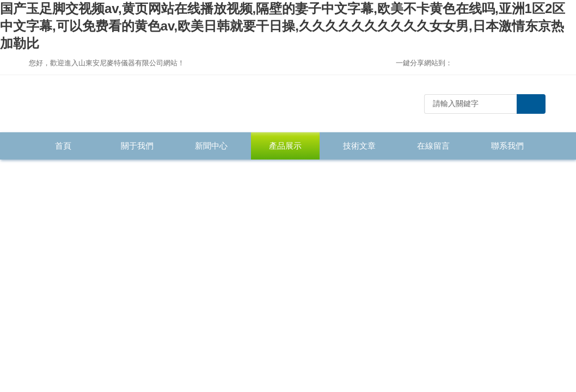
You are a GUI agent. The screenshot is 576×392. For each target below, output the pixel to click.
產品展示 (285, 146)
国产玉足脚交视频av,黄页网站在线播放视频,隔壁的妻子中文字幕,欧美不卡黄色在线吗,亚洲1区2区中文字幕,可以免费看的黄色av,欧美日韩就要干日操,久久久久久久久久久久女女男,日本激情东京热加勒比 (283, 26)
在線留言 (433, 146)
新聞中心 (211, 146)
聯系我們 (507, 146)
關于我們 (137, 146)
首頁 (63, 146)
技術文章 (359, 146)
